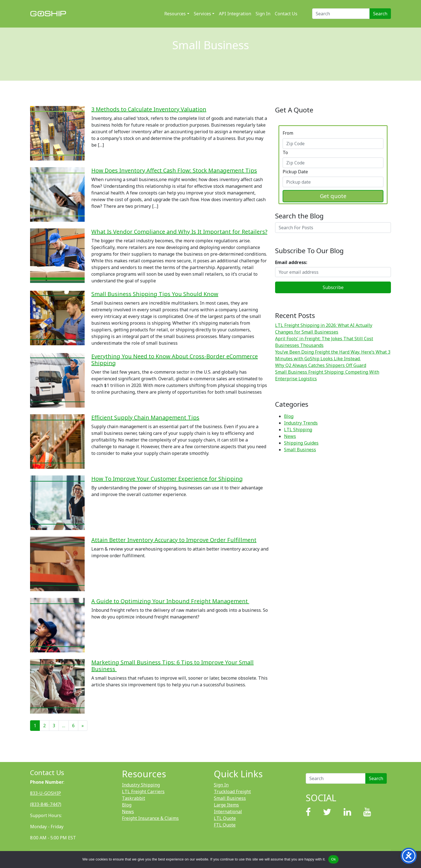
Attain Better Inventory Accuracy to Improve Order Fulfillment (174, 540)
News (290, 436)
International (228, 812)
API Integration (235, 14)
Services (202, 14)
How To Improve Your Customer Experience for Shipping (167, 479)
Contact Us (286, 14)
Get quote (333, 196)
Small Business (300, 450)
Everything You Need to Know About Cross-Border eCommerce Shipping (175, 360)
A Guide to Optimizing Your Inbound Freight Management (170, 601)
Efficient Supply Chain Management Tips (145, 417)
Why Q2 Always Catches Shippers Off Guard (321, 365)
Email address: (291, 262)
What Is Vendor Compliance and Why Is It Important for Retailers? (179, 232)
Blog (289, 416)
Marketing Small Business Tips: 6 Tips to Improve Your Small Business (172, 666)
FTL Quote (225, 825)
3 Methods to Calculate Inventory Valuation (149, 109)
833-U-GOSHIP (46, 793)
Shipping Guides (301, 443)
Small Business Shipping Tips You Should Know (155, 294)
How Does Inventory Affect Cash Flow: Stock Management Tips (174, 170)
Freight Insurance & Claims (150, 818)
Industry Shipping (141, 785)
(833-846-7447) (46, 804)
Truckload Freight (232, 791)
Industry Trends (301, 423)
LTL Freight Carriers (143, 791)
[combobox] (333, 144)
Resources (175, 14)
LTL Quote (225, 818)
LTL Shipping (298, 430)
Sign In (263, 14)
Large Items (226, 805)
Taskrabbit (134, 798)
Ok (333, 859)
